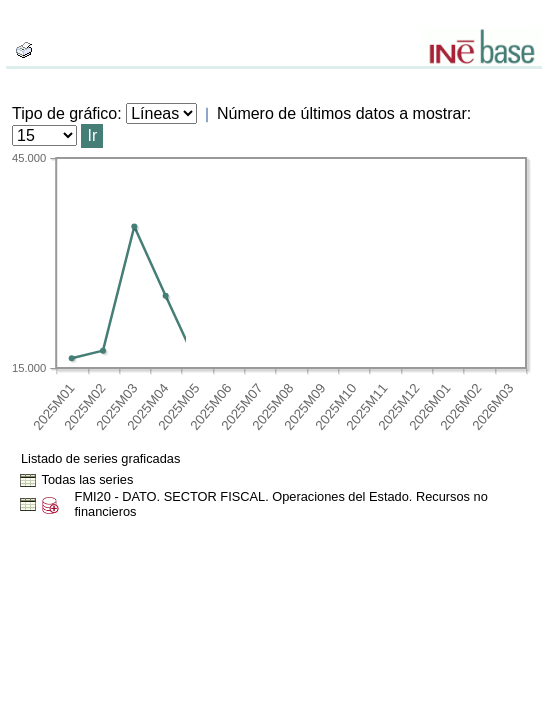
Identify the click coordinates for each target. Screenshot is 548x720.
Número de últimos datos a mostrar (342, 113)
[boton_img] (24, 50)
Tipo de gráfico (64, 113)
